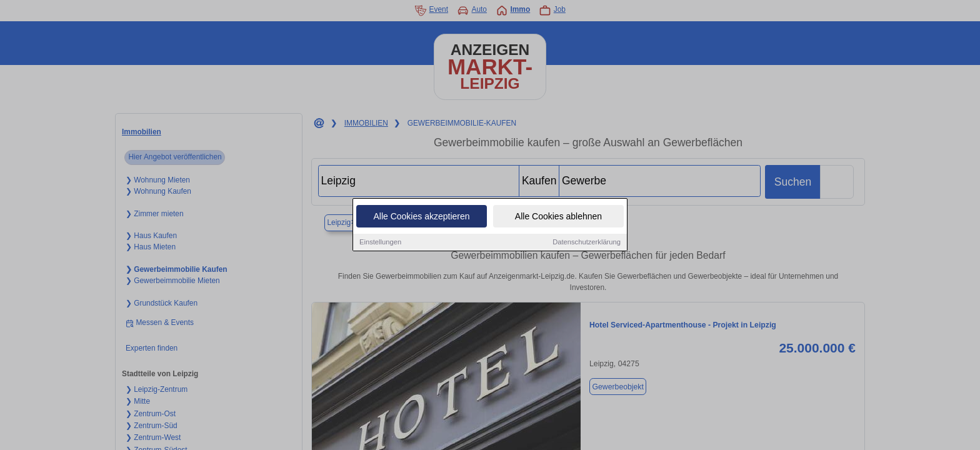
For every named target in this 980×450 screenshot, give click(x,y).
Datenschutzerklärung (587, 242)
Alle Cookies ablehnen (558, 217)
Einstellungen (380, 242)
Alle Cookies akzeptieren (421, 217)
